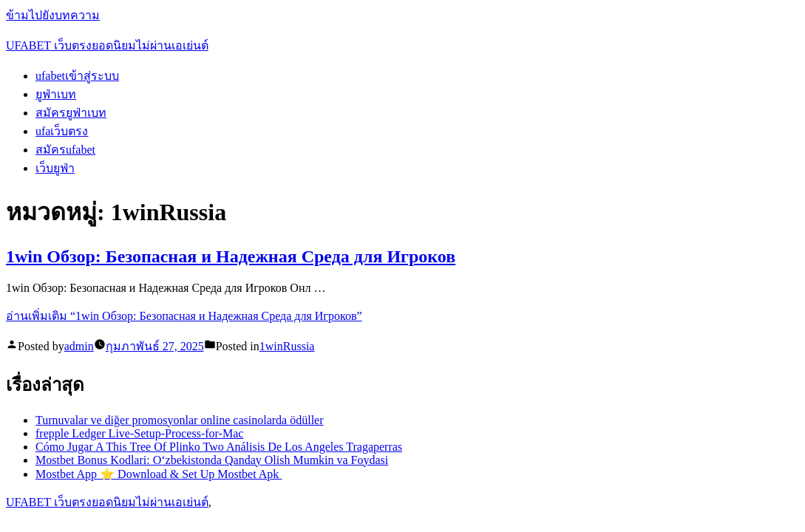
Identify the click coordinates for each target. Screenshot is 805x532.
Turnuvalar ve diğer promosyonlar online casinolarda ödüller (180, 420)
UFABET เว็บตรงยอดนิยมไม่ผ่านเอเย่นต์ (107, 45)
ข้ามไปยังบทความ (53, 15)
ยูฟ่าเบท (56, 94)
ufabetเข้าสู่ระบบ (77, 76)
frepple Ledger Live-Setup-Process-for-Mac (139, 433)
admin (79, 346)
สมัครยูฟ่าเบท (71, 113)
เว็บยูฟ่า (55, 168)
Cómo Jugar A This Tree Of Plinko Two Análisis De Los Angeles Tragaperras (219, 447)
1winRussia (287, 346)
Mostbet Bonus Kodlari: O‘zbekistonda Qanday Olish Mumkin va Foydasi (212, 460)
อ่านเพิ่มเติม (184, 316)
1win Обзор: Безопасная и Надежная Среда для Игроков (231, 256)
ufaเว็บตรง (62, 131)
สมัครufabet (65, 150)
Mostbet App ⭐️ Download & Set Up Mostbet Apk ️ (159, 474)
